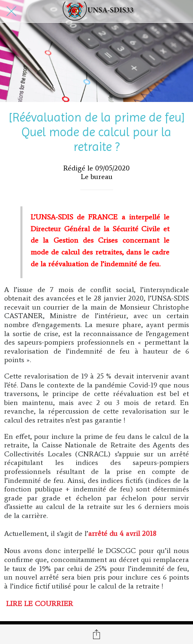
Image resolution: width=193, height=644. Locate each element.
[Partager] (97, 634)
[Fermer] (11, 11)
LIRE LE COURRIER (40, 604)
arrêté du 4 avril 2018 (122, 533)
